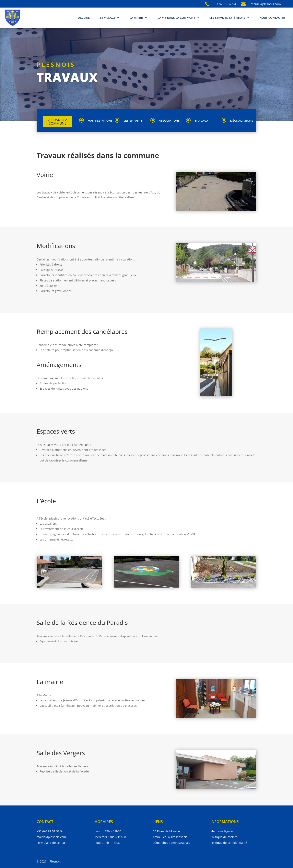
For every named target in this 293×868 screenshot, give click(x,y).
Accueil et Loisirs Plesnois (170, 837)
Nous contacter (272, 18)
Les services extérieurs (227, 18)
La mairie (137, 18)
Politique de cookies (224, 837)
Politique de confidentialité (229, 843)
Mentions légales (222, 831)
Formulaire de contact (52, 843)
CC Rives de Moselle (166, 831)
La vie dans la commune (176, 18)
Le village (108, 18)
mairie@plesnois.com (51, 837)
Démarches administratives (171, 843)
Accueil (84, 18)
